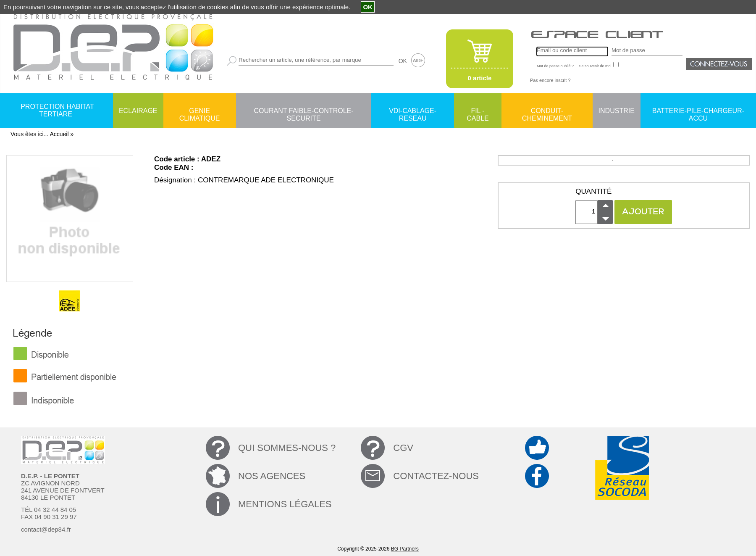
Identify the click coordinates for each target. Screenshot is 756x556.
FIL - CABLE (478, 111)
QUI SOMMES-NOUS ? (287, 448)
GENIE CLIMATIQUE (200, 111)
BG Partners (405, 549)
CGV (403, 448)
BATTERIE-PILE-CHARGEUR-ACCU (698, 111)
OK (403, 61)
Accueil (59, 134)
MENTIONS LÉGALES (285, 504)
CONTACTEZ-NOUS (436, 476)
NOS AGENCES (272, 476)
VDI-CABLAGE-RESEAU (413, 111)
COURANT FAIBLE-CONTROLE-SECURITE (303, 111)
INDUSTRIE (617, 111)
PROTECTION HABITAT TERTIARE (57, 110)
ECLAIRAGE (138, 111)
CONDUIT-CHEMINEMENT (547, 111)
